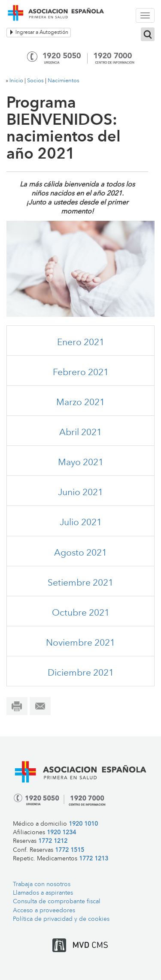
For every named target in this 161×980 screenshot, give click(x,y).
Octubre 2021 (81, 613)
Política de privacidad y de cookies (61, 919)
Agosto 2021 (80, 553)
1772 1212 (53, 841)
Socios (35, 81)
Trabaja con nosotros (42, 885)
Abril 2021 (80, 433)
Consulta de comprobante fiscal (57, 902)
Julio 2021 (81, 523)
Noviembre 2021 (80, 643)
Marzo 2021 (80, 403)
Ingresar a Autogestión (39, 32)
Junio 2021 (80, 493)
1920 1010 (83, 824)
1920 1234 (61, 833)
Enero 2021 (81, 343)
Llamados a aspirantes (43, 893)
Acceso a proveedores (44, 911)
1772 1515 (70, 850)
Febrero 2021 (81, 373)
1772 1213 (94, 859)
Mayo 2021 (81, 463)
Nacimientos (64, 81)
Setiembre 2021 (80, 583)
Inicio (16, 81)
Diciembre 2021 (81, 673)
